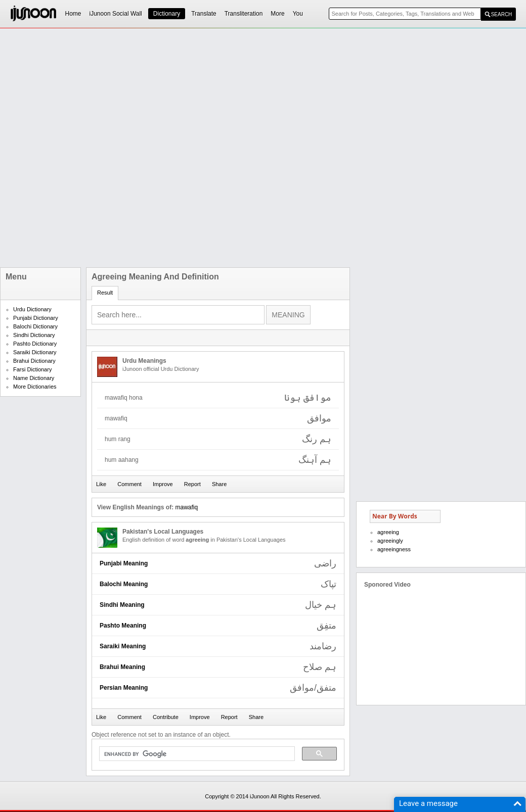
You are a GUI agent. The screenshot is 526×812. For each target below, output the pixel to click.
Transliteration (244, 14)
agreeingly (390, 541)
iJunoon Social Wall (116, 14)
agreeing (388, 532)
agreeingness (394, 549)
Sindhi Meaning (122, 605)
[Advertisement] (132, 148)
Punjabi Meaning (124, 563)
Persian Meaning (124, 688)
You (298, 14)
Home (73, 14)
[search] (196, 754)
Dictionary (167, 14)
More (277, 14)
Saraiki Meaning (123, 646)
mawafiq (186, 507)
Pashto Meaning (123, 626)
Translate (204, 14)
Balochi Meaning (124, 584)
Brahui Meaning (122, 667)
